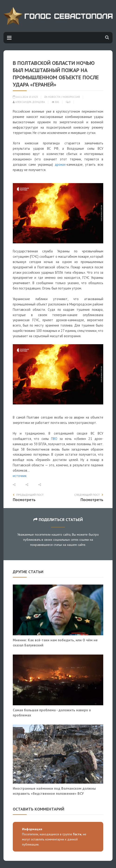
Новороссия (71, 97)
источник (20, 476)
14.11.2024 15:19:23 (25, 97)
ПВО (54, 439)
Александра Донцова (29, 102)
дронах (60, 164)
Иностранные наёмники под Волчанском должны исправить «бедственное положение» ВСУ (54, 791)
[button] (19, 485)
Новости (54, 97)
